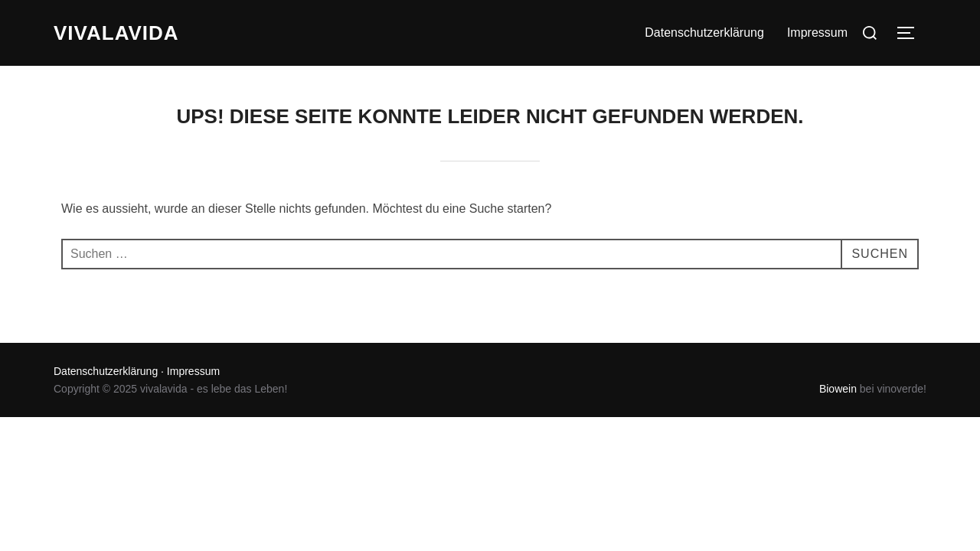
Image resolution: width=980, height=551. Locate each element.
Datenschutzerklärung (704, 33)
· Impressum (189, 371)
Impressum (817, 33)
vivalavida (116, 33)
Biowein (838, 389)
